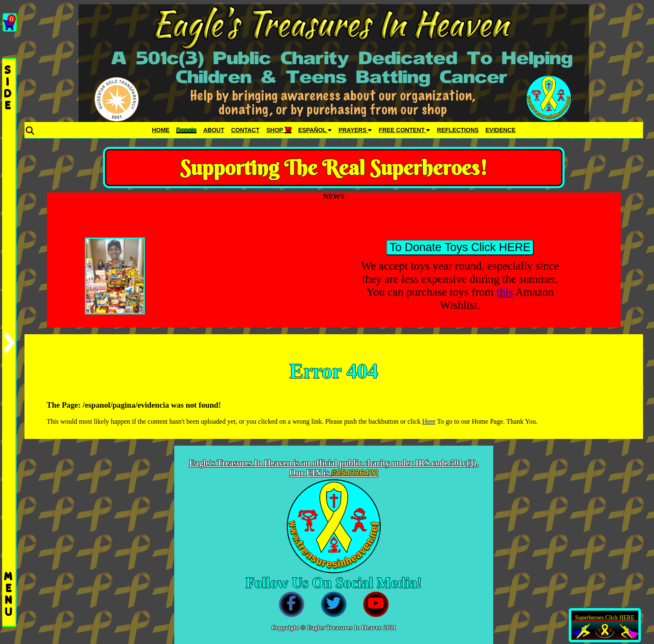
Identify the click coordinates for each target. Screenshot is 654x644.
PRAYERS (355, 130)
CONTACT (245, 130)
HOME (161, 130)
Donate (186, 130)
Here (429, 421)
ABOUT (214, 130)
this (505, 292)
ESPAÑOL (315, 130)
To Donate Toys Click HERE (460, 247)
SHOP (279, 130)
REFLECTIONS (458, 130)
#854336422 (355, 473)
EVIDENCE (501, 130)
